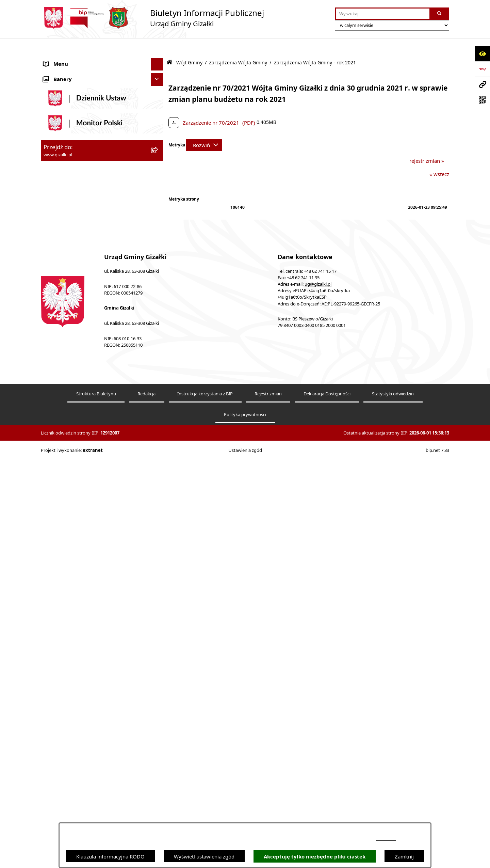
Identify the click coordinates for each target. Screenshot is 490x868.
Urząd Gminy (59, 507)
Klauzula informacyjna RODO (110, 856)
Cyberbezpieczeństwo (69, 699)
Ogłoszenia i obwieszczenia (76, 60)
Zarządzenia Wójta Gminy (238, 45)
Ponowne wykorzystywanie (76, 686)
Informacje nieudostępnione (77, 674)
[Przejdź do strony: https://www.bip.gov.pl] (482, 69)
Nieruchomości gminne (71, 209)
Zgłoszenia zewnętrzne (70, 661)
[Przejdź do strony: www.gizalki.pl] (482, 84)
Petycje (52, 597)
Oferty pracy (58, 222)
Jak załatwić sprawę (66, 255)
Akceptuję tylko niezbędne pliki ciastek (315, 857)
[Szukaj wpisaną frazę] (440, 14)
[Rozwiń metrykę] (204, 128)
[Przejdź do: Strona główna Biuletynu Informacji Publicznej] (169, 45)
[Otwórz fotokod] (482, 100)
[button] (158, 60)
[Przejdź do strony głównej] (152, 18)
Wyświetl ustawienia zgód (204, 856)
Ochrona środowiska (68, 558)
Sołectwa (54, 533)
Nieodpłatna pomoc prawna (76, 635)
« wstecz (439, 157)
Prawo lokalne (60, 584)
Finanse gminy (61, 268)
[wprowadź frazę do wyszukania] (383, 14)
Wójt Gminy (58, 294)
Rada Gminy (58, 281)
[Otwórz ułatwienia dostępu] (482, 54)
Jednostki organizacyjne (71, 520)
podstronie (386, 839)
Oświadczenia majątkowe (73, 571)
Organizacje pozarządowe (74, 546)
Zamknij (404, 856)
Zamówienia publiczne (70, 197)
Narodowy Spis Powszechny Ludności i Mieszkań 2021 (89, 239)
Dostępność (57, 648)
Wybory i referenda (66, 610)
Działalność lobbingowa (71, 622)
